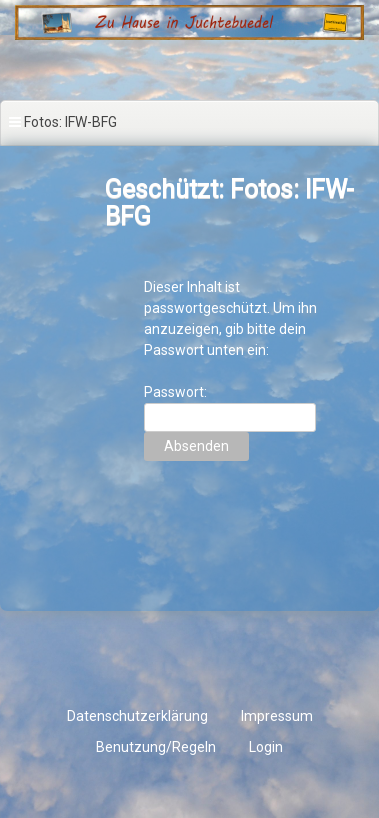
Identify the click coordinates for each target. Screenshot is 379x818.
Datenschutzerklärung (137, 716)
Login (266, 747)
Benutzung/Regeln (156, 747)
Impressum (277, 716)
